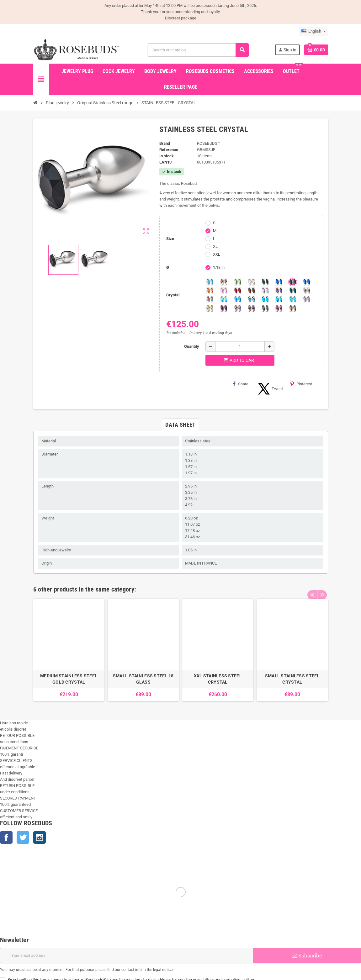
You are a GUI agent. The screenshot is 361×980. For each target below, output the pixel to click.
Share (241, 384)
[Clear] (251, 282)
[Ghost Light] (251, 308)
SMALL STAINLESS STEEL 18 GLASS (143, 679)
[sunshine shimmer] (306, 291)
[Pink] (224, 291)
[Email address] (126, 956)
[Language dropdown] (313, 31)
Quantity (192, 346)
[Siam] (224, 300)
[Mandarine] (210, 291)
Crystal (173, 295)
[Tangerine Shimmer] (251, 300)
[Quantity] (240, 347)
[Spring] (265, 291)
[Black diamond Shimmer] (265, 300)
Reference (169, 150)
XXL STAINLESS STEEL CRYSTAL (218, 679)
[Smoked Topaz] (251, 291)
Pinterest (301, 384)
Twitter (23, 837)
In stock (167, 156)
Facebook (6, 837)
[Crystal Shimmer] (210, 308)
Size (170, 239)
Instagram (40, 837)
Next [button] (322, 588)
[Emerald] (265, 282)
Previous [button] (312, 588)
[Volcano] (279, 291)
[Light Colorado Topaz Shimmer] (237, 300)
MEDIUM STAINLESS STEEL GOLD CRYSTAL (69, 679)
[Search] (198, 50)
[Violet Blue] (224, 308)
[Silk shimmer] (306, 300)
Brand (165, 143)
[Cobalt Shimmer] (293, 300)
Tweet (269, 389)
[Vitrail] (293, 308)
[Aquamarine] (210, 282)
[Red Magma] (237, 291)
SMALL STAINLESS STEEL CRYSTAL (292, 679)
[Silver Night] (265, 308)
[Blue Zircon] (293, 291)
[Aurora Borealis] (224, 282)
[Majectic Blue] (306, 282)
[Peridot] (279, 300)
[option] (69, 650)
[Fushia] (279, 308)
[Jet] (293, 282)
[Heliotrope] (279, 282)
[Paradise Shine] (237, 308)
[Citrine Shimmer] (210, 300)
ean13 (165, 162)
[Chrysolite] (237, 282)
